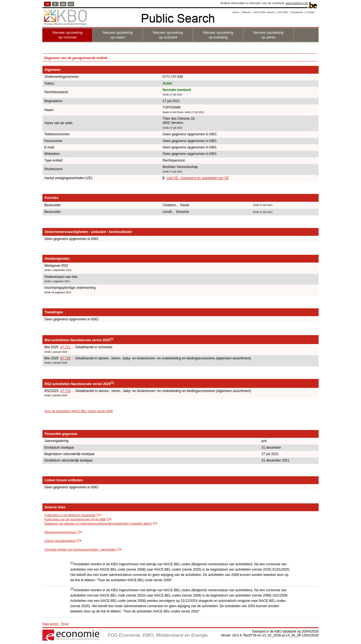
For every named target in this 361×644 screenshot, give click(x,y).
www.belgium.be (297, 3)
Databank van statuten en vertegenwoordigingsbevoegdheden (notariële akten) (98, 523)
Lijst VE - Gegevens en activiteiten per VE (198, 178)
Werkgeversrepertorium (60, 532)
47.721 (65, 347)
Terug (65, 624)
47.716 (65, 358)
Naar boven (50, 624)
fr (55, 4)
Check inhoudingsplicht (60, 541)
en (71, 4)
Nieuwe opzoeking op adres (268, 35)
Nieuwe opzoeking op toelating (218, 35)
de (63, 4)
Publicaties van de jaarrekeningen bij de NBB (75, 519)
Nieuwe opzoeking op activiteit (168, 35)
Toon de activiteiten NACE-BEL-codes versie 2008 (79, 411)
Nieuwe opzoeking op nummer (68, 35)
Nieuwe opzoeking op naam (118, 35)
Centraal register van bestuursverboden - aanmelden (80, 549)
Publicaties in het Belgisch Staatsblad (70, 515)
